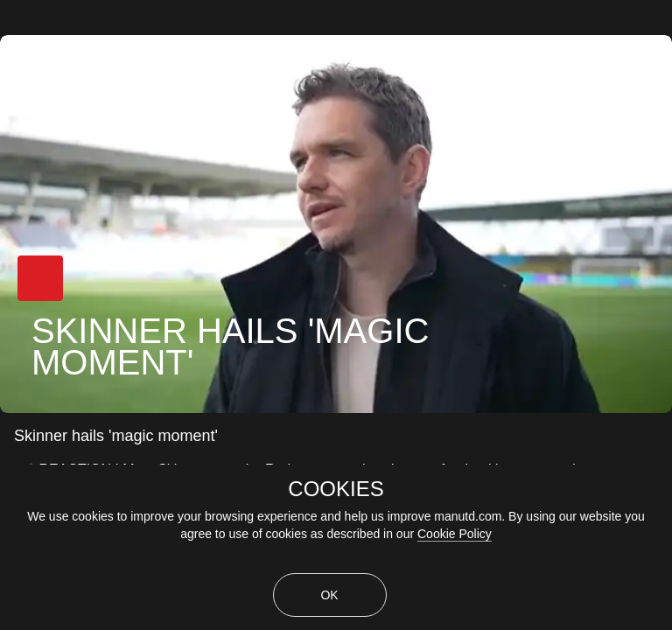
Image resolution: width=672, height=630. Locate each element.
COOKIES (336, 489)
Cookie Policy (455, 534)
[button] (40, 278)
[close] (661, 10)
